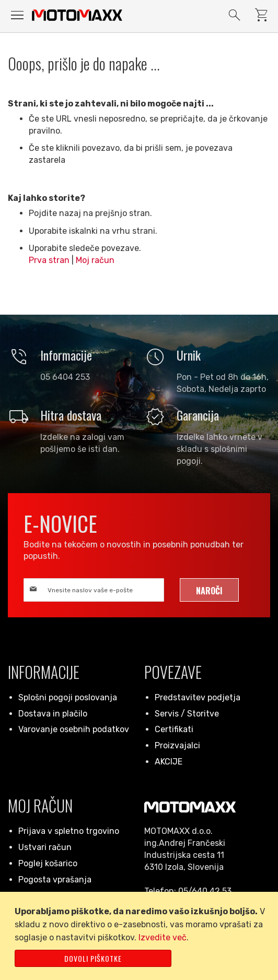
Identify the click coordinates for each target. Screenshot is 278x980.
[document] (141, 936)
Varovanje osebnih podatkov (74, 729)
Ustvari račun (45, 847)
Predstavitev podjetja (198, 697)
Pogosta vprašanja (55, 880)
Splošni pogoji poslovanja (68, 697)
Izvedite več (163, 937)
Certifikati (174, 729)
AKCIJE (169, 762)
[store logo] (77, 15)
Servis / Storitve (187, 714)
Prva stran (49, 260)
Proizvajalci (177, 745)
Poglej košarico (48, 863)
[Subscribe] (209, 590)
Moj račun (95, 260)
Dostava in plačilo (53, 714)
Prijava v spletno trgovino (69, 831)
